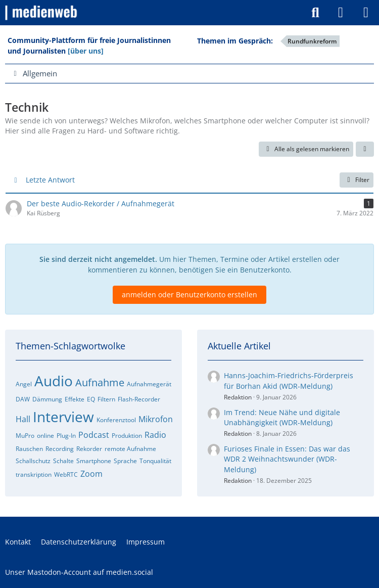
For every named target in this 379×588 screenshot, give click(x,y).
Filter (357, 180)
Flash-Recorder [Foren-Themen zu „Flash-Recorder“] (139, 399)
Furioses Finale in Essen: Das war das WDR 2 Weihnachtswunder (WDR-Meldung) (287, 459)
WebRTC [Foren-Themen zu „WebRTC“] (66, 474)
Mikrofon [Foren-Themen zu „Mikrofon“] (156, 419)
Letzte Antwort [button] (50, 180)
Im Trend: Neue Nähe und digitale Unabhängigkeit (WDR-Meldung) (282, 418)
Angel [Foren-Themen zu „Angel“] (24, 384)
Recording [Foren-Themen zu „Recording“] (60, 449)
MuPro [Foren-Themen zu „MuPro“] (25, 436)
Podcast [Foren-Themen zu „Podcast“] (94, 435)
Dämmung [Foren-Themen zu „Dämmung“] (47, 399)
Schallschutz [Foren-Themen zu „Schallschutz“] (33, 461)
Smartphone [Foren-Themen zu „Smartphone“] (94, 461)
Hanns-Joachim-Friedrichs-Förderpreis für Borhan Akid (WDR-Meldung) (289, 381)
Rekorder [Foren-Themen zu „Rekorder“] (89, 449)
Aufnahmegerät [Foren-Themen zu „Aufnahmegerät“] (149, 384)
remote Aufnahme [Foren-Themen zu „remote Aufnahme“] (130, 449)
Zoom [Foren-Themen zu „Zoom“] (91, 474)
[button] (365, 149)
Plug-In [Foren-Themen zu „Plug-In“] (66, 436)
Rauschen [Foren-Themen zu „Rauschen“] (29, 449)
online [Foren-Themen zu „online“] (45, 436)
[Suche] (315, 13)
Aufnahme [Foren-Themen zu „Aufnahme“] (100, 382)
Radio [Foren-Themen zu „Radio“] (155, 435)
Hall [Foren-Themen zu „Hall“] (23, 419)
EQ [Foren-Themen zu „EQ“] (91, 399)
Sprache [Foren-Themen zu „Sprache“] (125, 461)
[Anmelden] (341, 13)
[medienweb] (42, 13)
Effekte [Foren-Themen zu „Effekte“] (75, 399)
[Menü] (366, 13)
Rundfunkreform (312, 41)
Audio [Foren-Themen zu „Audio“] (54, 381)
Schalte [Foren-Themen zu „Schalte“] (63, 461)
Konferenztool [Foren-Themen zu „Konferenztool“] (116, 420)
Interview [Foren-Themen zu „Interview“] (63, 417)
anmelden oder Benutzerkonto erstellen (189, 295)
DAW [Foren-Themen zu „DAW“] (23, 399)
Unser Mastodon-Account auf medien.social (79, 572)
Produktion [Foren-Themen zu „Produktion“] (127, 436)
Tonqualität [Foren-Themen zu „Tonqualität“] (155, 461)
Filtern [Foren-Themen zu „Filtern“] (106, 399)
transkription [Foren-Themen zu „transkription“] (34, 474)
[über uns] (86, 51)
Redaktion (238, 397)
